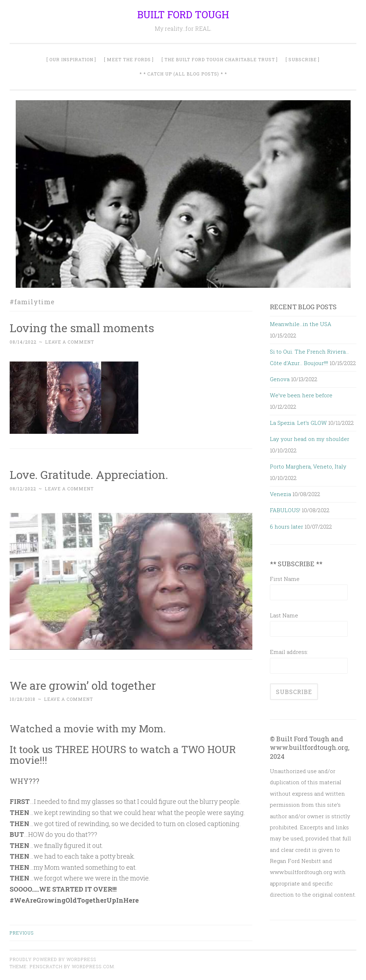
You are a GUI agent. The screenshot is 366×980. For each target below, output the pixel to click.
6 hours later (286, 527)
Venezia (280, 494)
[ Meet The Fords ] (129, 59)
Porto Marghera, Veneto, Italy (308, 466)
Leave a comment (70, 342)
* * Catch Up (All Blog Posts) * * (183, 74)
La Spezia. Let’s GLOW (298, 423)
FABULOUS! (285, 510)
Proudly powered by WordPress (53, 959)
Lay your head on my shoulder (310, 439)
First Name (285, 579)
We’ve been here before (301, 395)
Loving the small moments (82, 328)
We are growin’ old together (83, 685)
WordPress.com (93, 966)
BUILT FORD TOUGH (183, 14)
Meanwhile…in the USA (301, 324)
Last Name (284, 615)
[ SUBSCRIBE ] (303, 59)
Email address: (289, 652)
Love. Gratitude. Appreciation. (89, 474)
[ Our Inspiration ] (71, 59)
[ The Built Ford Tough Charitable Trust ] (220, 59)
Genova (280, 379)
